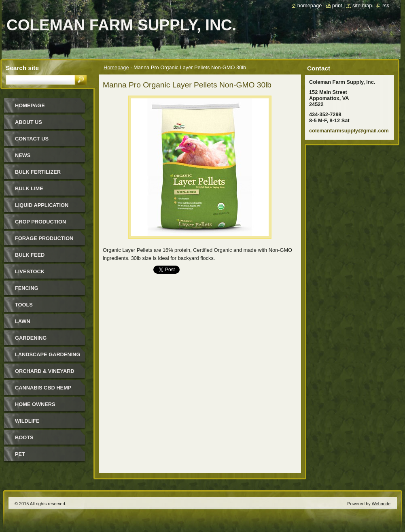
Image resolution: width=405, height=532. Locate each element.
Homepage (116, 67)
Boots (24, 437)
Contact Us (32, 139)
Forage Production (44, 238)
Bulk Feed (30, 255)
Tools (24, 305)
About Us (29, 122)
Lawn (23, 321)
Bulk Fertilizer (38, 172)
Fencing (27, 288)
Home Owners (35, 404)
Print (337, 5)
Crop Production (40, 222)
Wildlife (27, 421)
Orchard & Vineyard (45, 371)
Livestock (30, 271)
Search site (22, 68)
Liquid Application (42, 205)
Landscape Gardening (48, 354)
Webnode (381, 504)
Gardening (31, 338)
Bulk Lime (29, 188)
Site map (362, 5)
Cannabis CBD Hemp (43, 388)
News (23, 155)
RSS (386, 5)
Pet (20, 454)
